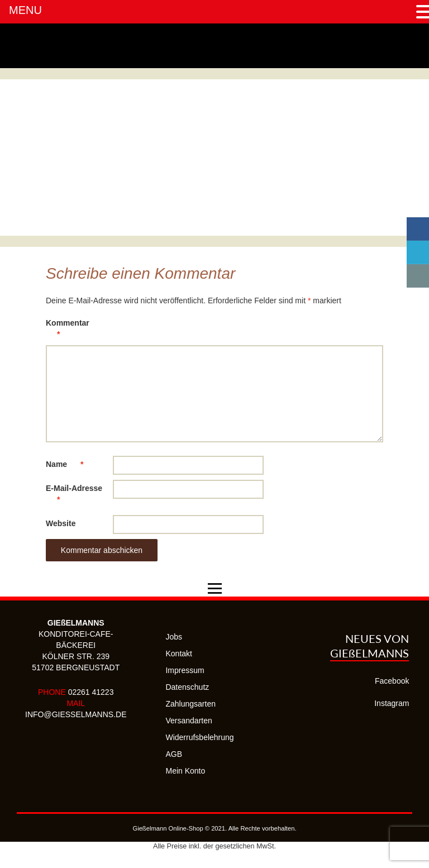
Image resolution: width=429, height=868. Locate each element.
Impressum (185, 670)
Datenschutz (187, 687)
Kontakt (178, 654)
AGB (174, 754)
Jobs (174, 637)
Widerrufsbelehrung (199, 737)
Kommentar (68, 330)
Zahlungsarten (190, 704)
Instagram (392, 703)
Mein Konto (185, 771)
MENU (25, 10)
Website (61, 523)
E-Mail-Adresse (74, 496)
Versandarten (189, 721)
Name (70, 464)
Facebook (392, 681)
